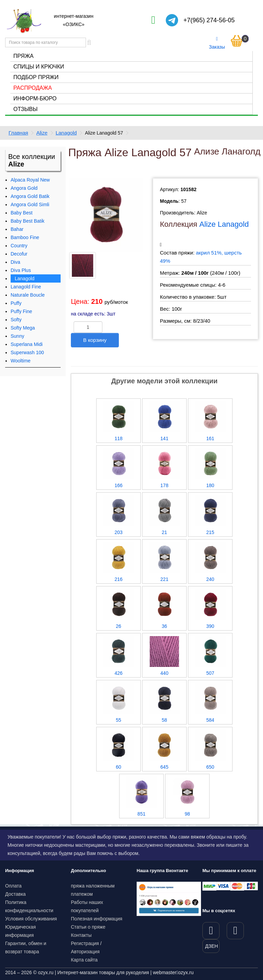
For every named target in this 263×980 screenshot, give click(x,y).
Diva (15, 262)
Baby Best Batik (28, 221)
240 (210, 579)
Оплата (13, 886)
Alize (42, 133)
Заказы (217, 43)
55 (118, 720)
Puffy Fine (21, 311)
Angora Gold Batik (30, 196)
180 (210, 485)
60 (118, 767)
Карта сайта (84, 960)
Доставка (15, 894)
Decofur (19, 254)
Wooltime (21, 361)
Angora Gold (24, 188)
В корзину (95, 340)
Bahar (17, 229)
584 (210, 720)
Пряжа (23, 56)
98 (187, 814)
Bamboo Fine (25, 237)
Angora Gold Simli (30, 204)
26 (118, 626)
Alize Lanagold (224, 224)
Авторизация (85, 952)
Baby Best (22, 213)
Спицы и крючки (39, 67)
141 (164, 438)
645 (164, 767)
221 (164, 579)
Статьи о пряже (88, 927)
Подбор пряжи (36, 77)
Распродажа (33, 88)
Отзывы (26, 109)
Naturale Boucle (28, 295)
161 (210, 438)
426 (118, 673)
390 (210, 626)
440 (164, 673)
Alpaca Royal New (30, 180)
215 (210, 532)
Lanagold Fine (26, 287)
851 (141, 814)
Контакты (81, 935)
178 (164, 485)
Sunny (17, 336)
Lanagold (66, 133)
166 (118, 485)
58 (164, 720)
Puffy (16, 303)
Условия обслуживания (31, 919)
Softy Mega (23, 328)
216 (118, 579)
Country (19, 246)
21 (164, 532)
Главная (18, 133)
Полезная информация (97, 919)
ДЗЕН (211, 946)
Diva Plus (21, 270)
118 (118, 438)
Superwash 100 (27, 352)
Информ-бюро (35, 98)
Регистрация (85, 943)
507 (210, 673)
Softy (16, 320)
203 (118, 532)
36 (164, 626)
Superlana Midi (27, 344)
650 (210, 767)
